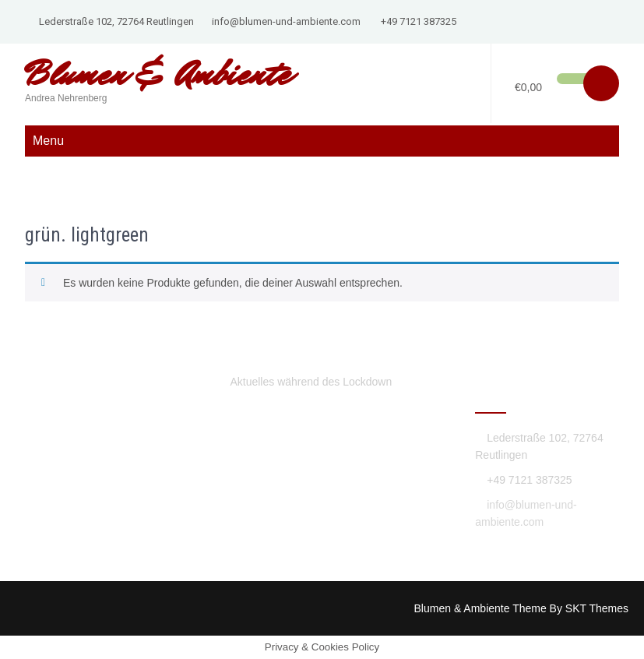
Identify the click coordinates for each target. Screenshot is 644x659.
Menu (48, 141)
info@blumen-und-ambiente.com (286, 21)
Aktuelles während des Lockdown (311, 382)
